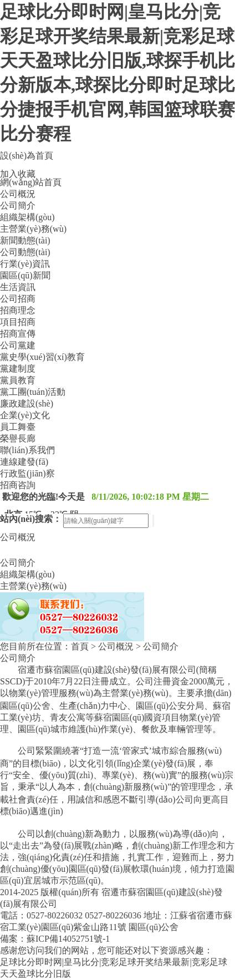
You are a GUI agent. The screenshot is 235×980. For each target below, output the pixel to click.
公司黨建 (18, 345)
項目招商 (18, 322)
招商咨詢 (18, 485)
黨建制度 (18, 369)
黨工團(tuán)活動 (33, 392)
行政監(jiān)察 (27, 473)
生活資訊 (18, 287)
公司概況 (18, 194)
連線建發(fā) (24, 462)
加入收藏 (18, 174)
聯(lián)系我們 (27, 450)
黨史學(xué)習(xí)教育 (42, 357)
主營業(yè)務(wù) (33, 229)
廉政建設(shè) (27, 403)
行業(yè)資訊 (25, 264)
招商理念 (18, 310)
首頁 (80, 646)
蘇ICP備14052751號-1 (68, 939)
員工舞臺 (18, 427)
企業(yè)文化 (25, 415)
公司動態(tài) (25, 252)
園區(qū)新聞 (25, 275)
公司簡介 (18, 205)
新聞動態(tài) (25, 240)
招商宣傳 (18, 334)
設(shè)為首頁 (27, 156)
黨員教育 (18, 380)
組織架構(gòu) (27, 217)
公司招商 (18, 299)
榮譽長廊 (18, 438)
